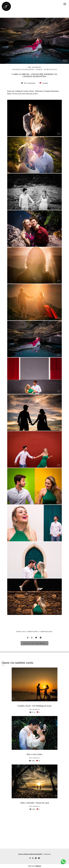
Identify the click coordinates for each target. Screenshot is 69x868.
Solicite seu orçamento (34, 643)
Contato (47, 854)
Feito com (34, 866)
